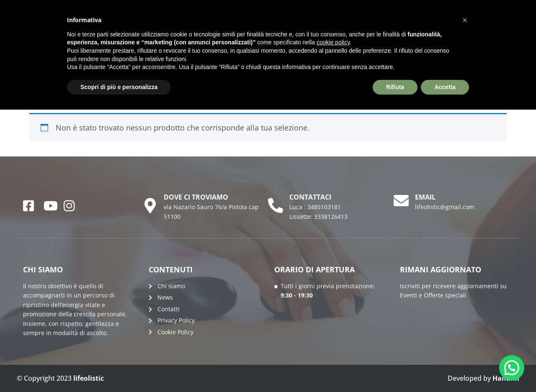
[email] (401, 201)
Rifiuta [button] (395, 87)
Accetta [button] (445, 87)
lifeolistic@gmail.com (445, 207)
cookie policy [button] (333, 42)
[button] (512, 368)
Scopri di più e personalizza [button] (119, 87)
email (425, 197)
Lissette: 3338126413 (318, 216)
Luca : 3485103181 (315, 207)
